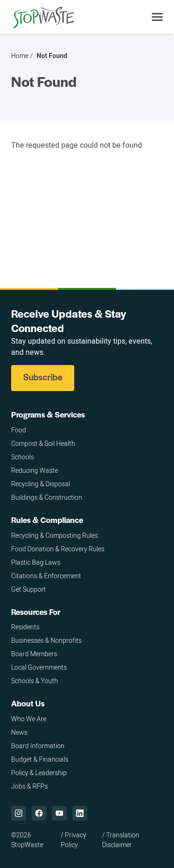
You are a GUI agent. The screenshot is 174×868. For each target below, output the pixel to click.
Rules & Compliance (47, 520)
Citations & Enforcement (46, 576)
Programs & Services (48, 414)
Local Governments (39, 667)
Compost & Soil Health (43, 443)
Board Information (38, 746)
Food (19, 430)
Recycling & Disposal (41, 484)
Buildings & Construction (47, 497)
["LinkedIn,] (80, 813)
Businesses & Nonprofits (46, 640)
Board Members (34, 654)
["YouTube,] (59, 813)
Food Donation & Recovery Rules (58, 549)
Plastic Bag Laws (36, 562)
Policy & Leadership (39, 773)
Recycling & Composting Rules (55, 535)
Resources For (36, 612)
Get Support (29, 589)
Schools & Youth (35, 681)
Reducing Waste (35, 470)
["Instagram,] (19, 813)
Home (20, 56)
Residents (25, 627)
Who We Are (29, 719)
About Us (28, 703)
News (19, 732)
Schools (23, 457)
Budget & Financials (40, 759)
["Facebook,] (39, 813)
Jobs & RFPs (29, 786)
